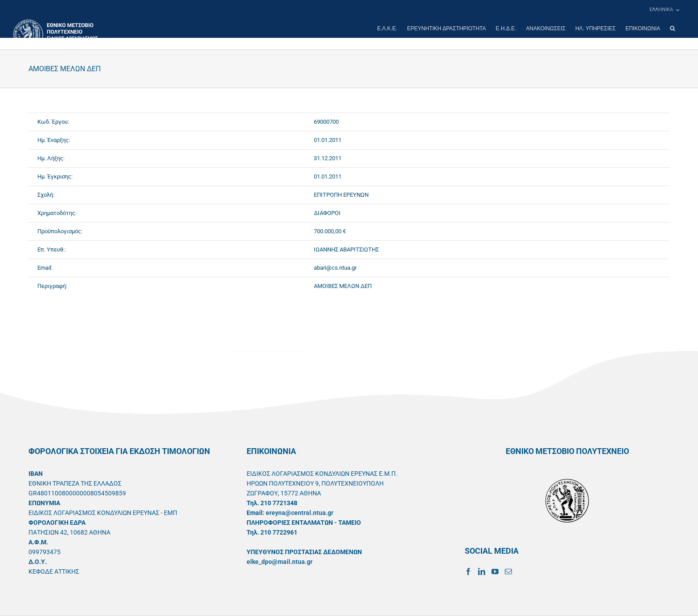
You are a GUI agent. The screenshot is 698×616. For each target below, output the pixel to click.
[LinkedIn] (482, 571)
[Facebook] (468, 571)
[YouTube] (495, 571)
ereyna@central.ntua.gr (300, 513)
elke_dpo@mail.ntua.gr (280, 562)
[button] (672, 28)
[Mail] (508, 571)
